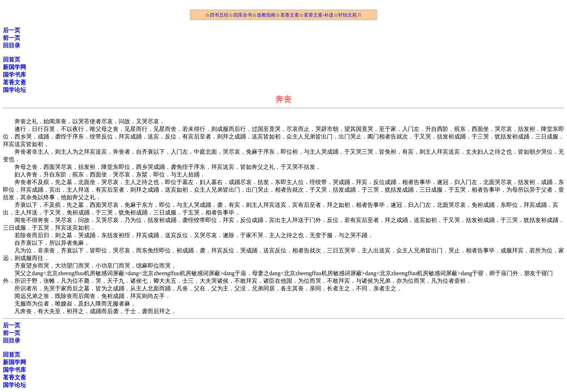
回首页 (12, 59)
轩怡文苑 (348, 15)
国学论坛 (14, 90)
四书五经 (219, 15)
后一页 (12, 30)
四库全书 (243, 15)
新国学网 (14, 67)
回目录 (12, 45)
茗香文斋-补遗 (319, 15)
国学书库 (14, 75)
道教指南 (266, 15)
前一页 (12, 38)
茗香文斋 (290, 15)
